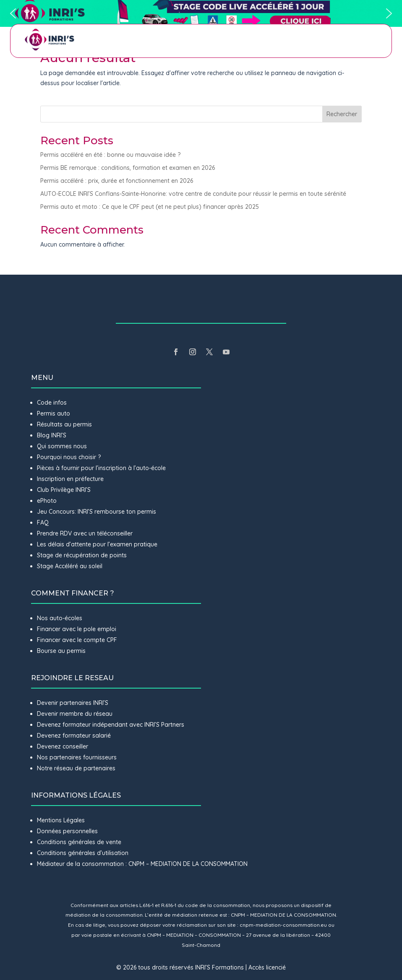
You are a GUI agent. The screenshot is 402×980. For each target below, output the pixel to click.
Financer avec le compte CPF (77, 640)
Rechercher (342, 114)
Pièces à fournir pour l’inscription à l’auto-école (101, 468)
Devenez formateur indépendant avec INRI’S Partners (111, 725)
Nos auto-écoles (60, 618)
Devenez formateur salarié (74, 736)
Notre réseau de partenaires (76, 768)
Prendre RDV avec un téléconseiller (85, 533)
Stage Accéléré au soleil (70, 566)
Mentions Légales (61, 820)
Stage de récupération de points (82, 555)
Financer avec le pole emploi (77, 629)
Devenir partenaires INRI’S (73, 703)
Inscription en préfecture (70, 479)
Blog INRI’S (52, 435)
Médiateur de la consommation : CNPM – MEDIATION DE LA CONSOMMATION (142, 864)
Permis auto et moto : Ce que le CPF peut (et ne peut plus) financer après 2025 (150, 207)
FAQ (43, 522)
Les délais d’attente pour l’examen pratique (97, 544)
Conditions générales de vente (79, 842)
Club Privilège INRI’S (64, 490)
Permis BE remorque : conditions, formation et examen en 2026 (128, 168)
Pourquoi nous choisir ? (70, 457)
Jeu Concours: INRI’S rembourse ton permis (97, 512)
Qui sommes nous (62, 446)
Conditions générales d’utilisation (83, 853)
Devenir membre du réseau (75, 714)
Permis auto (54, 413)
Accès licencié (267, 967)
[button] (201, 13)
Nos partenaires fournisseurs (77, 757)
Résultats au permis (64, 424)
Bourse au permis (61, 651)
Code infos (52, 403)
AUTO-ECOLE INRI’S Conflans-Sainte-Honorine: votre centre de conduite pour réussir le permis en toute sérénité (193, 194)
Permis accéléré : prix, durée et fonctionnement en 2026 (117, 181)
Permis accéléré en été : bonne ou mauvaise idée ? (110, 155)
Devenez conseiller (63, 746)
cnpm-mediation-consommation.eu (283, 925)
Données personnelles (67, 831)
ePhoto (47, 501)
